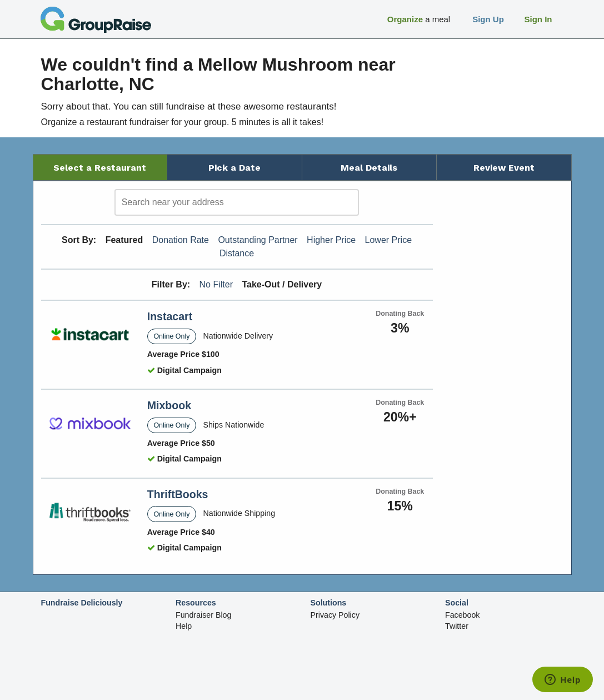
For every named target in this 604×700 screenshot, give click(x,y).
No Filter (216, 284)
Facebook (462, 615)
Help (184, 626)
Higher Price (331, 240)
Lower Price (388, 240)
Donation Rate (181, 240)
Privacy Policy (335, 615)
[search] (237, 202)
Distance (237, 253)
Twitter (457, 626)
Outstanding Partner (258, 240)
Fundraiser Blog (203, 615)
